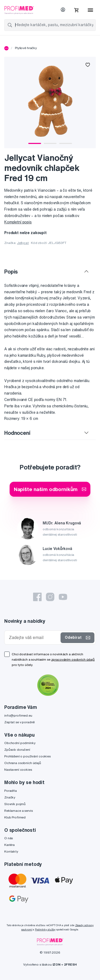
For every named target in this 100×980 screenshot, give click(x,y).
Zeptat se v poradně (19, 722)
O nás (9, 838)
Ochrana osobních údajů (23, 763)
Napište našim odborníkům (50, 489)
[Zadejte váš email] (34, 638)
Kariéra (9, 845)
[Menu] (90, 10)
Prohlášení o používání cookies (27, 756)
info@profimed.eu (18, 715)
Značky (10, 797)
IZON (57, 964)
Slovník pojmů (15, 804)
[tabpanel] (50, 103)
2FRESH (70, 964)
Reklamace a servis (18, 811)
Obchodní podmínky (20, 743)
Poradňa (11, 791)
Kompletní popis (18, 222)
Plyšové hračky (26, 48)
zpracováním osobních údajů (73, 659)
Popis (11, 272)
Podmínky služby (45, 929)
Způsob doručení (17, 750)
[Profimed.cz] (19, 10)
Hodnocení (17, 433)
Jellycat (23, 243)
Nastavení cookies (18, 770)
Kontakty (11, 851)
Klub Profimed (15, 817)
